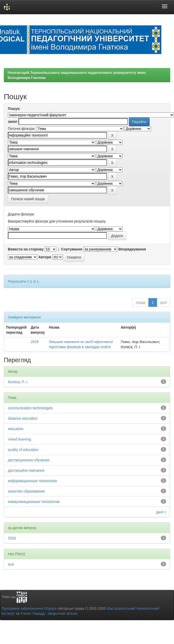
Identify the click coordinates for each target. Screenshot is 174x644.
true (11, 564)
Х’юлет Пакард (32, 614)
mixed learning (19, 439)
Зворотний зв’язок (63, 614)
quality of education (23, 450)
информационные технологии (32, 481)
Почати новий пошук (28, 199)
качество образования (26, 491)
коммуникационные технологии (34, 502)
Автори (45, 257)
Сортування (72, 249)
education (16, 429)
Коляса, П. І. (18, 382)
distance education (23, 418)
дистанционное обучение (29, 460)
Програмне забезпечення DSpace (29, 608)
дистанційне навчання (26, 470)
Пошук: (14, 109)
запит (13, 122)
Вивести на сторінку (26, 249)
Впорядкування (132, 249)
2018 (35, 342)
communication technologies (30, 408)
